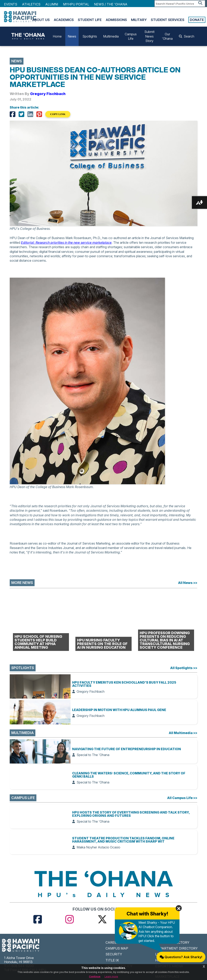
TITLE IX (112, 960)
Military (139, 20)
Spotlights (90, 36)
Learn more (111, 976)
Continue (95, 976)
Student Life (90, 20)
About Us (41, 20)
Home (57, 36)
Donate (197, 20)
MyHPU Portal (76, 4)
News (72, 36)
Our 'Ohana (167, 36)
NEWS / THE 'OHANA (111, 4)
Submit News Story (149, 36)
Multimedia (111, 36)
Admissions (116, 20)
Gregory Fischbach (48, 94)
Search (187, 36)
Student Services (168, 20)
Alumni (52, 4)
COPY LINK (58, 114)
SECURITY (114, 954)
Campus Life (131, 36)
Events (11, 4)
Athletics (31, 4)
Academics (64, 20)
